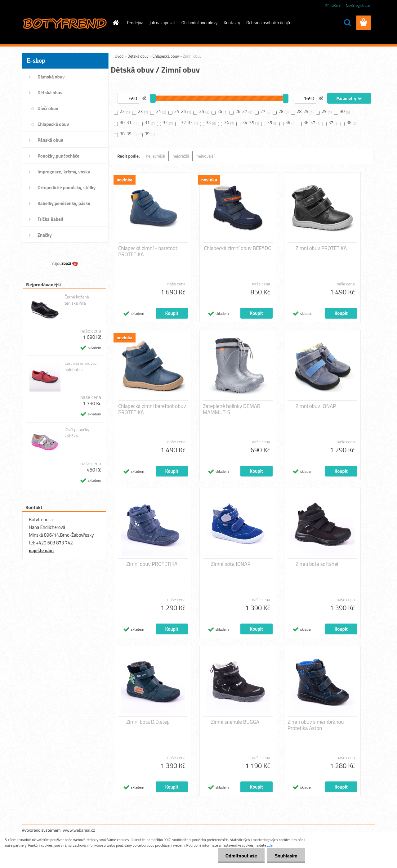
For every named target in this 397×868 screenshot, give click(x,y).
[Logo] (64, 23)
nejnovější (205, 156)
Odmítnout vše (241, 856)
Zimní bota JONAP (231, 564)
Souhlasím (286, 856)
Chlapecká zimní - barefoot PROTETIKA (148, 251)
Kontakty (232, 22)
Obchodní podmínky (200, 22)
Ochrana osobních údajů (268, 22)
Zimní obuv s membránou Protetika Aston (316, 725)
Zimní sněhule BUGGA (235, 722)
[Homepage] (115, 23)
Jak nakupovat (162, 22)
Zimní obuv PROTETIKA (321, 248)
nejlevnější (156, 156)
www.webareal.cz (79, 830)
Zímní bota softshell (318, 564)
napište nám (41, 550)
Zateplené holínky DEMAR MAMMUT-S (232, 409)
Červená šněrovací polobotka (81, 366)
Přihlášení (333, 5)
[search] (347, 23)
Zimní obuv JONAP (316, 406)
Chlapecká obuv (166, 56)
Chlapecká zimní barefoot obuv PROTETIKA (152, 409)
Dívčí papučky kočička (77, 433)
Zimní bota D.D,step (148, 722)
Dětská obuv (138, 56)
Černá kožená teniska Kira (77, 300)
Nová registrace (358, 5)
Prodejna (135, 22)
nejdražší (181, 156)
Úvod (119, 56)
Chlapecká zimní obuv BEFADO (238, 248)
